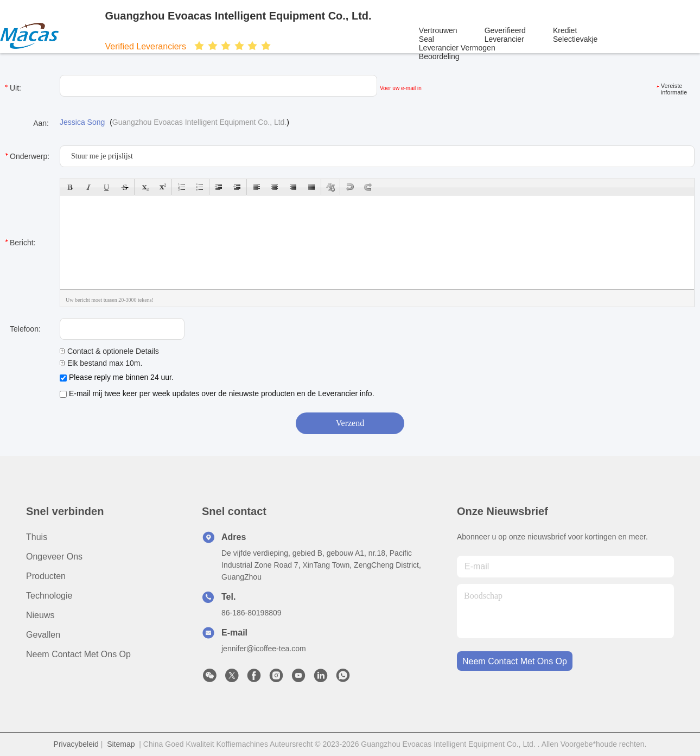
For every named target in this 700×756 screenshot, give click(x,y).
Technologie (49, 596)
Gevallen (43, 635)
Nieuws (40, 615)
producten (46, 576)
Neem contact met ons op (78, 654)
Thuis (37, 537)
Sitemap (121, 744)
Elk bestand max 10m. (101, 363)
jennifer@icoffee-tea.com (264, 649)
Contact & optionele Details (109, 351)
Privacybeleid (76, 744)
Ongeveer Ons (54, 557)
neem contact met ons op (515, 661)
